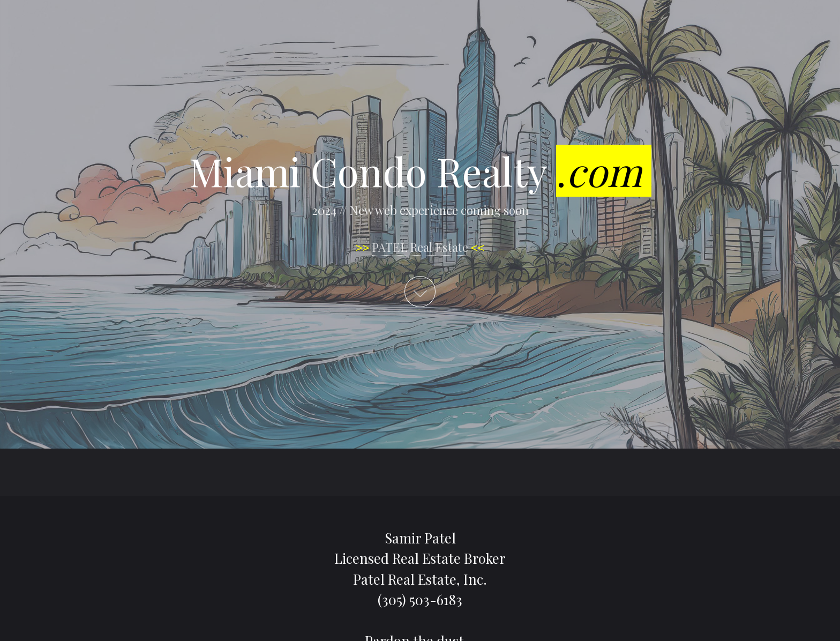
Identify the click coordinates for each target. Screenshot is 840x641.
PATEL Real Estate (420, 247)
